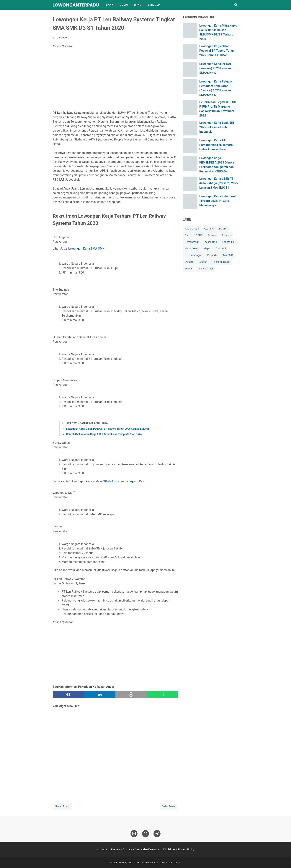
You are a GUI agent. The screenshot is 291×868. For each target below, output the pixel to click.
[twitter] (100, 695)
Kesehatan (211, 242)
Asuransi (209, 229)
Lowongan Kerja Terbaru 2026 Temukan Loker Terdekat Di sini (150, 863)
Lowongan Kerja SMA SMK (86, 249)
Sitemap (115, 849)
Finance (227, 235)
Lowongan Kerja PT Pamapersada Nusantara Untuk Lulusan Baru (216, 145)
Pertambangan (194, 255)
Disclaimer (169, 849)
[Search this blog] (236, 5)
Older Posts (169, 806)
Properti (212, 255)
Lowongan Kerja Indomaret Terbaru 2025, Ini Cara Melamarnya (218, 201)
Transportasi (205, 269)
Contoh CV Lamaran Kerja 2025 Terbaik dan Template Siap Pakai (104, 434)
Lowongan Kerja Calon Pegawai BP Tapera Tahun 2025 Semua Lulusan (108, 429)
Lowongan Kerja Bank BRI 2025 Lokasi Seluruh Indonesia (217, 127)
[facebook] (68, 695)
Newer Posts (62, 806)
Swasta (189, 262)
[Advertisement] (115, 80)
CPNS (138, 5)
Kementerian (192, 242)
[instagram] (134, 834)
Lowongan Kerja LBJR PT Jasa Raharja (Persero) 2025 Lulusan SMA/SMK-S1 (219, 183)
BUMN (124, 5)
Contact (127, 849)
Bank (188, 235)
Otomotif (221, 248)
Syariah (203, 262)
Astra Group (192, 229)
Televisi (189, 269)
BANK (110, 5)
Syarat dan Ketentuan (148, 849)
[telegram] (131, 695)
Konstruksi (228, 242)
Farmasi (212, 235)
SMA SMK (154, 5)
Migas (207, 248)
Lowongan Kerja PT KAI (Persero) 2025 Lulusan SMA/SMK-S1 (215, 68)
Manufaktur (192, 248)
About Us (102, 849)
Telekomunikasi (221, 262)
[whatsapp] (162, 695)
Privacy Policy (186, 849)
